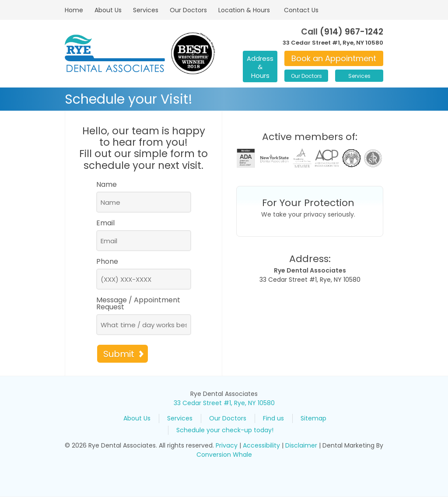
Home (74, 10)
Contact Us (301, 10)
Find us (273, 418)
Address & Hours (260, 67)
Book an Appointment (334, 58)
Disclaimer (301, 445)
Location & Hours (244, 10)
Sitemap (313, 418)
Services (146, 10)
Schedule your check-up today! (225, 430)
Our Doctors (188, 10)
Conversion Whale (224, 455)
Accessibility (261, 445)
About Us (108, 10)
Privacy (227, 445)
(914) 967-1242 (352, 32)
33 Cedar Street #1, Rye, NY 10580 (333, 43)
